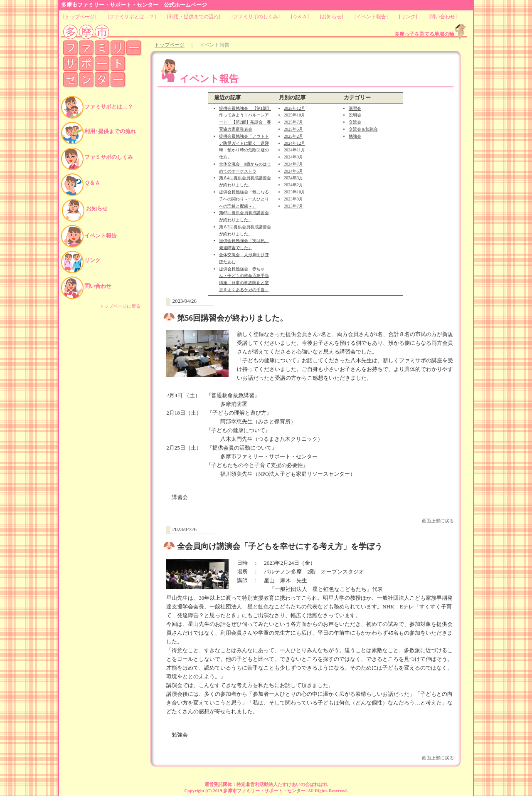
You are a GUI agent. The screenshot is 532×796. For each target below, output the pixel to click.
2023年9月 (293, 199)
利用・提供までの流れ (194, 17)
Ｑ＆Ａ (300, 17)
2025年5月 (293, 129)
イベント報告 (371, 17)
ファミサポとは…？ (132, 17)
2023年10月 (294, 192)
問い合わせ (443, 17)
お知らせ (332, 17)
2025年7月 (293, 122)
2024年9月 (293, 157)
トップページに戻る (120, 306)
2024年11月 (294, 150)
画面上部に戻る (438, 521)
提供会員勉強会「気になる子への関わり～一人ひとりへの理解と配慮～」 (244, 199)
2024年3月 (293, 178)
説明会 (355, 115)
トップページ (80, 17)
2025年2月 (293, 136)
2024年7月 (293, 164)
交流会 (355, 122)
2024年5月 (293, 171)
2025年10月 (294, 115)
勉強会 (355, 136)
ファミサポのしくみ (256, 17)
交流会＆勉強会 (363, 129)
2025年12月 (294, 108)
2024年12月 (294, 143)
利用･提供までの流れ (110, 131)
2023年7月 (293, 206)
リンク (408, 17)
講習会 (355, 108)
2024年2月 (293, 185)
